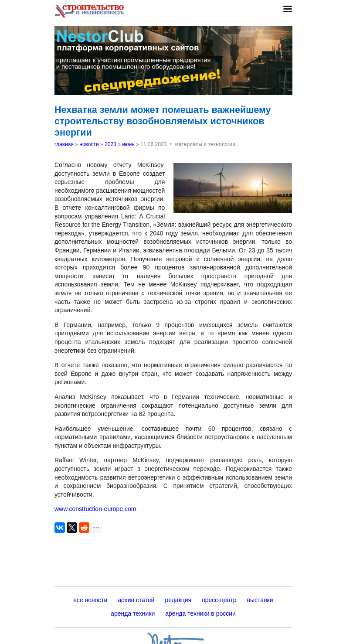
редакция (178, 600)
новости (89, 144)
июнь (128, 144)
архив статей (136, 600)
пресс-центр (219, 600)
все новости (90, 600)
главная (64, 144)
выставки (260, 600)
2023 (110, 144)
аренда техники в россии (200, 613)
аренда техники (133, 613)
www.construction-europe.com (95, 509)
